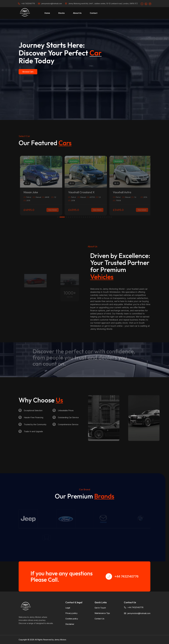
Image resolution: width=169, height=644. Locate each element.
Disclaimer (70, 624)
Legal (68, 608)
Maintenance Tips (102, 613)
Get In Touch (100, 608)
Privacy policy (71, 613)
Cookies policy (72, 619)
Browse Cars (28, 72)
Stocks (61, 13)
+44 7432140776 (28, 4)
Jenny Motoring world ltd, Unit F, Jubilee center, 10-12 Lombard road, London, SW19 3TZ (103, 4)
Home (47, 13)
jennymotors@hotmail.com (52, 4)
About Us (77, 13)
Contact (94, 13)
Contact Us (99, 619)
